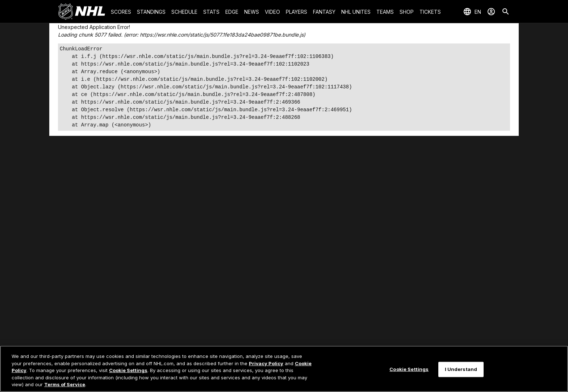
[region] (284, 369)
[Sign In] (491, 12)
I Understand (461, 369)
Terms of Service (65, 384)
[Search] (506, 12)
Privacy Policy (266, 363)
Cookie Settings (128, 370)
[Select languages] (472, 12)
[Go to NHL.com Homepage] (82, 12)
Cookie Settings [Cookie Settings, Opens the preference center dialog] (409, 369)
